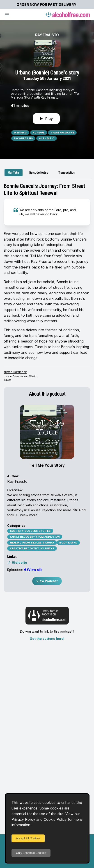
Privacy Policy (23, 819)
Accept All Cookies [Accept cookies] (28, 838)
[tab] (14, 173)
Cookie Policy (55, 819)
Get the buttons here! (47, 639)
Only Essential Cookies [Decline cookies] (31, 853)
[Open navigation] (7, 15)
